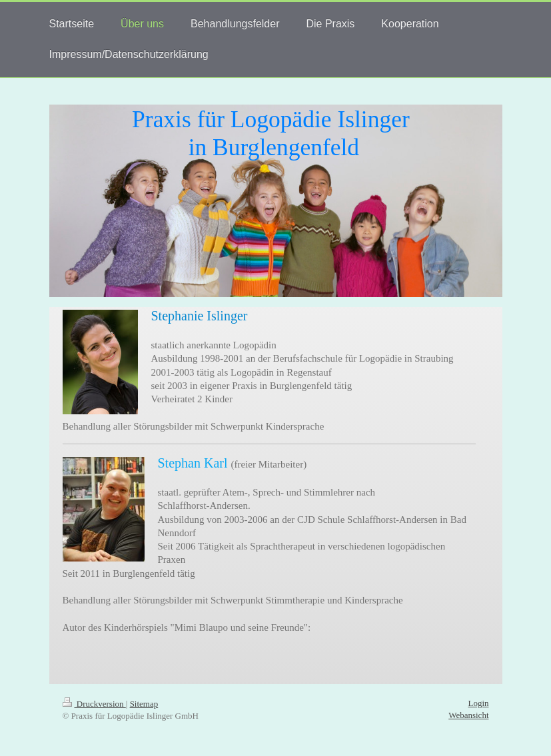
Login (478, 703)
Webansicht (468, 715)
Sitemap (144, 704)
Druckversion (94, 704)
